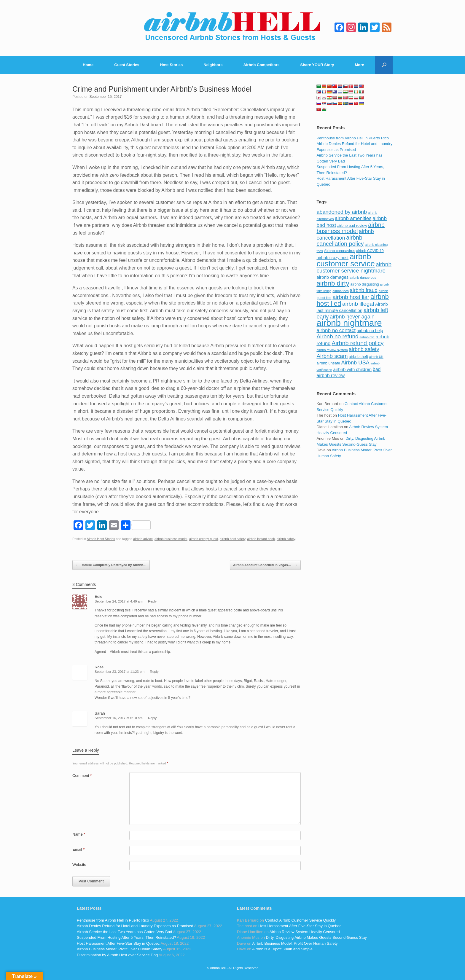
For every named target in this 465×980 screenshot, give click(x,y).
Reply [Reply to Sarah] (152, 718)
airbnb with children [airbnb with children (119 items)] (353, 369)
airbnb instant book (261, 539)
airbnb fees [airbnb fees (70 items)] (340, 291)
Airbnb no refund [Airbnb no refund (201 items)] (337, 336)
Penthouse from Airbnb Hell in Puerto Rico (353, 138)
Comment (82, 776)
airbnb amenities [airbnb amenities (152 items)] (353, 218)
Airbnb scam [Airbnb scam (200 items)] (332, 356)
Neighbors (213, 65)
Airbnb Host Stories (101, 539)
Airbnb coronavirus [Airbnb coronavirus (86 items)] (339, 251)
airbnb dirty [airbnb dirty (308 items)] (333, 283)
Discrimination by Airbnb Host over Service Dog (117, 955)
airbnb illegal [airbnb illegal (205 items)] (358, 304)
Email (78, 849)
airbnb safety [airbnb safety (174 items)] (364, 349)
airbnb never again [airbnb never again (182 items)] (352, 317)
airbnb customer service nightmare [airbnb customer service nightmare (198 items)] (354, 268)
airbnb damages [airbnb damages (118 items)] (332, 277)
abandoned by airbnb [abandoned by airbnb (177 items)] (342, 212)
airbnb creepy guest (204, 539)
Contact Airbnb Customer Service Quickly (300, 920)
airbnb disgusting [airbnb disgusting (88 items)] (365, 284)
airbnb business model (171, 539)
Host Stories (172, 65)
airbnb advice (143, 539)
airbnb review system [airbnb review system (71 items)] (332, 350)
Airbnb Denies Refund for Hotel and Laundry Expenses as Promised (135, 926)
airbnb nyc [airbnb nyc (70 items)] (367, 337)
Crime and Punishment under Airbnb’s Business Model (162, 89)
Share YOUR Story (317, 65)
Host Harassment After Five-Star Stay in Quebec (118, 943)
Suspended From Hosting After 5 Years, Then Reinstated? (126, 937)
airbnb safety (286, 539)
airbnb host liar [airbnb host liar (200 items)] (351, 297)
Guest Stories (127, 65)
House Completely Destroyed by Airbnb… (111, 565)
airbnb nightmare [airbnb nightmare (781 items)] (349, 323)
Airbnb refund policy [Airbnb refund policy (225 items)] (357, 343)
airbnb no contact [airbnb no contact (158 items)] (336, 330)
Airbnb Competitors (262, 65)
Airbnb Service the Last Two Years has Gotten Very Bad (124, 932)
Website (79, 865)
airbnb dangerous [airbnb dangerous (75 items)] (363, 278)
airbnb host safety (232, 539)
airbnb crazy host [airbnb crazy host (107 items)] (332, 258)
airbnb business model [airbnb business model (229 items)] (351, 228)
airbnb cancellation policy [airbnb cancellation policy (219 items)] (340, 241)
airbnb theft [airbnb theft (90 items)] (358, 357)
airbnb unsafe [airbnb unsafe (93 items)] (328, 363)
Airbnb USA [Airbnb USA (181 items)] (355, 362)
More (360, 65)
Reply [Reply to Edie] (152, 601)
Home (88, 65)
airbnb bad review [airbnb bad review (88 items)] (352, 226)
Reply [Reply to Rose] (154, 672)
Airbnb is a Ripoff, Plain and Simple (282, 949)
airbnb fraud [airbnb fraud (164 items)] (363, 290)
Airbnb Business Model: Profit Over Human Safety (120, 949)
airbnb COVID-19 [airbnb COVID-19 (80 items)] (370, 251)
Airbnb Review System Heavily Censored (305, 932)
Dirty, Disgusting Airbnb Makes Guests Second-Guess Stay (316, 937)
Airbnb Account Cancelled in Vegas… (265, 565)
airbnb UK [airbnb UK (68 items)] (376, 357)
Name (79, 834)
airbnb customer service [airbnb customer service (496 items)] (345, 260)
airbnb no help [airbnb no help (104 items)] (370, 331)
